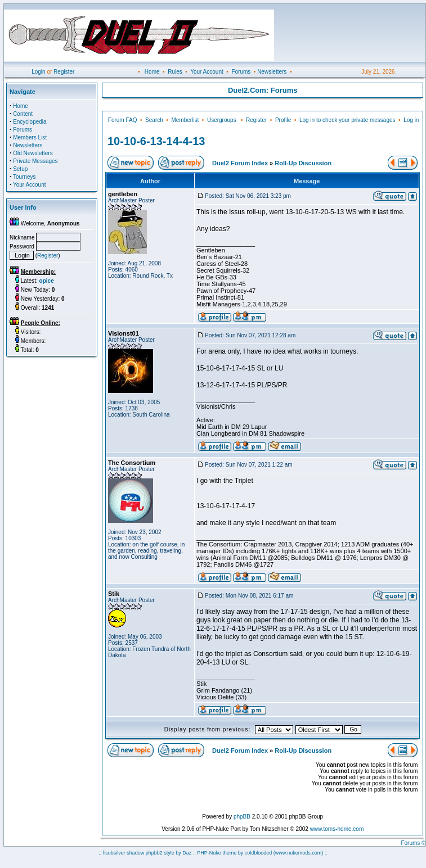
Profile (283, 120)
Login (38, 72)
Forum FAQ (123, 120)
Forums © (413, 843)
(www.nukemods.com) (299, 853)
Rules (175, 72)
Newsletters (272, 72)
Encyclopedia (30, 122)
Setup (20, 169)
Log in (411, 120)
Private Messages (35, 161)
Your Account (207, 72)
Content (23, 114)
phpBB (242, 817)
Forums (241, 72)
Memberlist (185, 120)
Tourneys (24, 177)
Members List (30, 137)
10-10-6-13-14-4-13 (156, 141)
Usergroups (222, 120)
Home (152, 72)
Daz (187, 853)
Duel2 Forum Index (240, 163)
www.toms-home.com (337, 829)
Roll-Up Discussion (303, 163)
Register (64, 72)
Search (154, 120)
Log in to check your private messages (347, 120)
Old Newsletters (33, 153)
